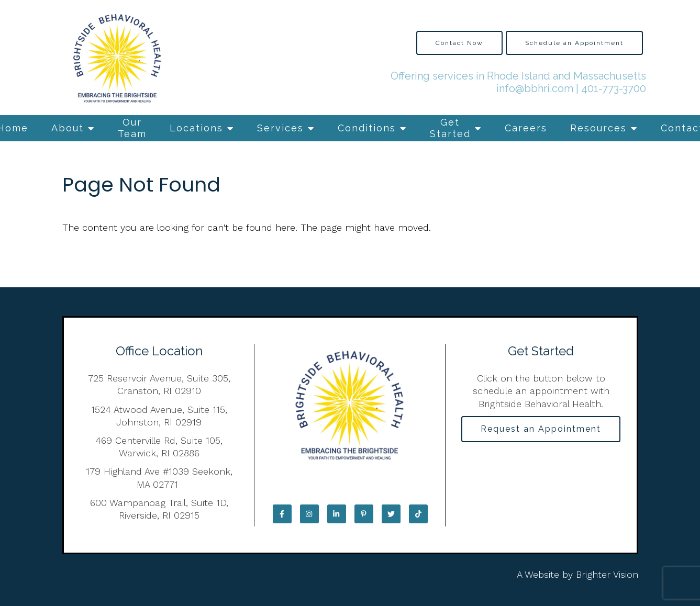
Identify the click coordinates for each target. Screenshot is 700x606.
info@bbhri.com (535, 88)
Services (280, 128)
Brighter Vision (607, 574)
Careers (526, 128)
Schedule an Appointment (574, 43)
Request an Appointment (541, 429)
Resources (598, 128)
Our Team (132, 128)
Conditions (367, 128)
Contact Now (459, 43)
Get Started (450, 128)
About (68, 128)
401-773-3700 (614, 88)
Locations (196, 128)
